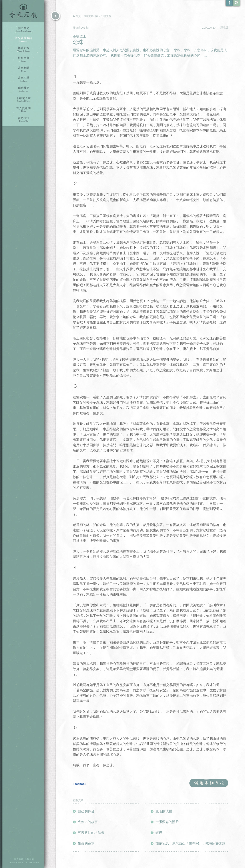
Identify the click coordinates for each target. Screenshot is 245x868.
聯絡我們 (23, 89)
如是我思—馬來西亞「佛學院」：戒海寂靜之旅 (190, 843)
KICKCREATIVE (31, 863)
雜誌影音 (23, 49)
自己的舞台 (86, 811)
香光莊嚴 (23, 11)
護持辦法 (23, 119)
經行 (159, 833)
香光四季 (23, 79)
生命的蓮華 (86, 843)
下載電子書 (23, 99)
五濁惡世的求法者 (91, 833)
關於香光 (23, 29)
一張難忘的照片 (167, 822)
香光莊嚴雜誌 (23, 39)
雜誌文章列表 (91, 16)
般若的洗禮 (164, 811)
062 (83, 28)
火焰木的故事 (88, 822)
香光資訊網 (23, 109)
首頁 (78, 16)
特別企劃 (23, 59)
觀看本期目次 (209, 783)
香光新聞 (23, 69)
